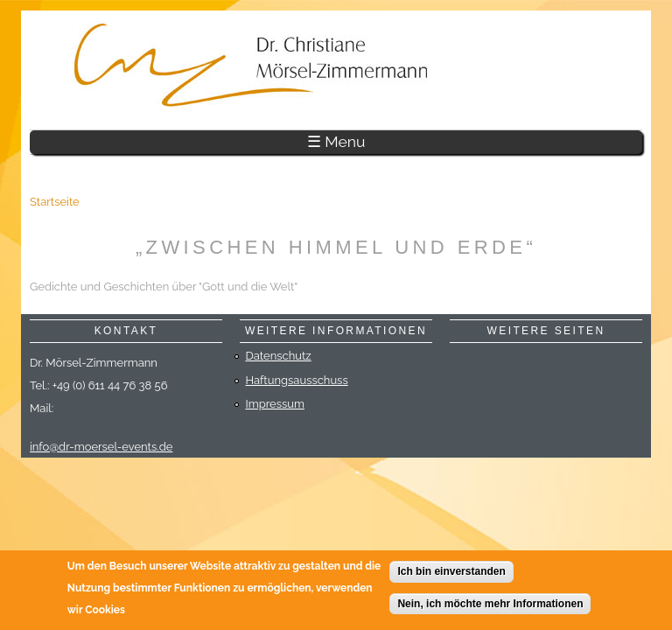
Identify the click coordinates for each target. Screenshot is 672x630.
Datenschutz (279, 356)
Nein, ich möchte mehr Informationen (490, 606)
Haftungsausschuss (297, 380)
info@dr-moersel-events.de (101, 447)
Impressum (275, 404)
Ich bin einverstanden (451, 575)
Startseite (55, 202)
